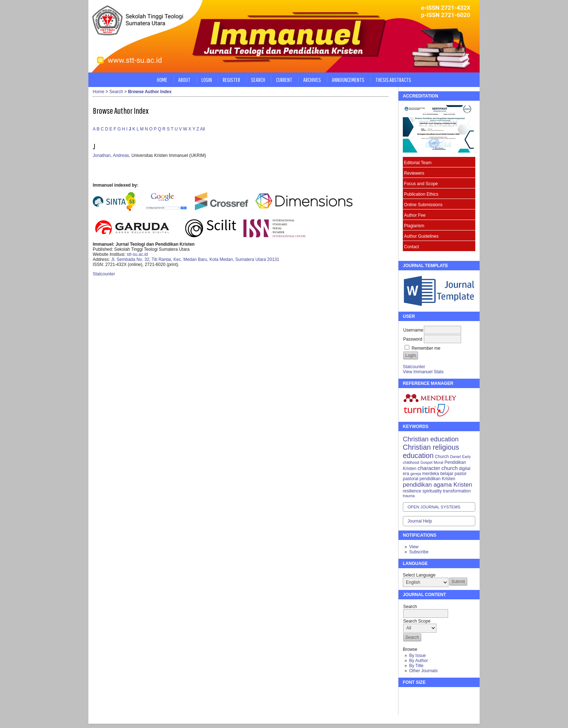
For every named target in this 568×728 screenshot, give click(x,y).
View (414, 547)
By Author (418, 661)
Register (231, 80)
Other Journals (423, 671)
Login (207, 80)
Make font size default (421, 696)
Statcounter (414, 367)
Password (413, 339)
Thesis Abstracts (393, 80)
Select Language (419, 575)
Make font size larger (433, 696)
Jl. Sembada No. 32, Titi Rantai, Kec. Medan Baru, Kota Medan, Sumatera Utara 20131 (195, 259)
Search (258, 80)
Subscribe (419, 552)
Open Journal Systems (434, 507)
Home (162, 80)
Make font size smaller (409, 696)
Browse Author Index (150, 92)
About (184, 80)
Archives (312, 80)
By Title (416, 666)
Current (284, 80)
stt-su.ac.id (137, 254)
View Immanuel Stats (423, 372)
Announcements (348, 80)
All (202, 129)
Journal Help (420, 521)
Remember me (426, 348)
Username (413, 330)
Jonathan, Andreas (111, 155)
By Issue (417, 656)
